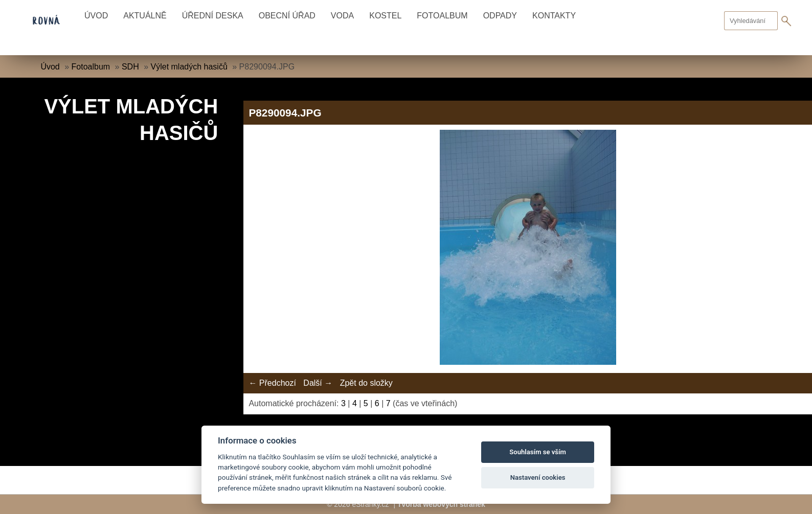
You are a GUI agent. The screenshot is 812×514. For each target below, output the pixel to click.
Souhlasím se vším (538, 452)
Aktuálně (145, 16)
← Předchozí (272, 383)
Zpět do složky (366, 383)
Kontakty (554, 16)
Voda (342, 16)
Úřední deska (213, 16)
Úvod (96, 16)
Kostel (385, 16)
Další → (318, 383)
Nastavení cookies (538, 477)
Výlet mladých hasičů (189, 67)
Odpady (500, 16)
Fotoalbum (442, 16)
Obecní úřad (287, 16)
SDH (130, 67)
